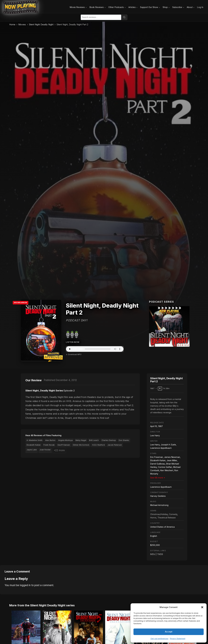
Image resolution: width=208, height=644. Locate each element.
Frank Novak (49, 445)
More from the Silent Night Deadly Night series (42, 605)
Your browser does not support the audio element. (95, 349)
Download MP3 (75, 354)
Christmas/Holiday (159, 514)
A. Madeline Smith (34, 440)
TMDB (160, 554)
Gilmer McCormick (81, 445)
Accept (169, 632)
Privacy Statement (178, 639)
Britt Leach (94, 440)
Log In (200, 7)
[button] (202, 607)
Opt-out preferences (159, 639)
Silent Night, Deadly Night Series (44, 391)
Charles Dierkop (109, 440)
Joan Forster (45, 450)
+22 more (59, 450)
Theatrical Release (167, 518)
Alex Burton (50, 440)
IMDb (153, 554)
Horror (153, 518)
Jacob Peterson (115, 445)
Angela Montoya (65, 440)
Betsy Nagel (81, 440)
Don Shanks (124, 440)
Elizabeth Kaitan (34, 445)
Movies (22, 25)
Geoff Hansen (64, 445)
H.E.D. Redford (98, 445)
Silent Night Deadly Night (41, 25)
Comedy (173, 514)
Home (12, 25)
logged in (25, 585)
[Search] (124, 17)
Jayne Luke (32, 450)
